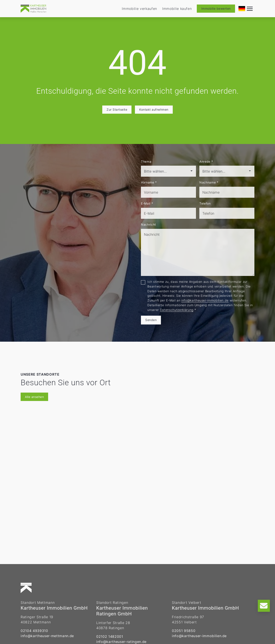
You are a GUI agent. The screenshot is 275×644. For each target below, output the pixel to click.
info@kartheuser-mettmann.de (47, 636)
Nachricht (148, 224)
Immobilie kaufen (177, 9)
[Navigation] (250, 9)
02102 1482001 (110, 636)
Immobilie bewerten (216, 8)
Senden (151, 320)
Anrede (206, 161)
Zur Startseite (117, 109)
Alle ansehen (34, 397)
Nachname (209, 182)
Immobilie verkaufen (139, 9)
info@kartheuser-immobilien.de (205, 300)
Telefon (205, 203)
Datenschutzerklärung (177, 310)
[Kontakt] (264, 606)
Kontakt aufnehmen (154, 109)
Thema (146, 161)
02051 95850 (184, 631)
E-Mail (147, 203)
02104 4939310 (34, 631)
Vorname (149, 182)
